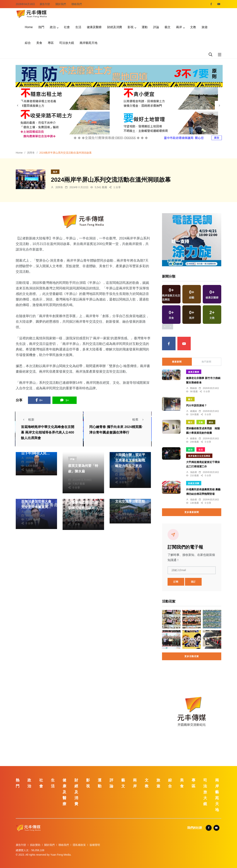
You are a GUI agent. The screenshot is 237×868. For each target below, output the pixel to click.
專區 (51, 43)
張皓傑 (193, 472)
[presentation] (18, 105)
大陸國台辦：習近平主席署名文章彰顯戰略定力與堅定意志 (130, 460)
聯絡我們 (77, 4)
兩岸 (179, 27)
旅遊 (205, 27)
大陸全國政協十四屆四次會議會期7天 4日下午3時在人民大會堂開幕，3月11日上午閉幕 (36, 453)
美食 (39, 43)
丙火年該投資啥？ (196, 405)
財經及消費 (115, 27)
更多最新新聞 (192, 512)
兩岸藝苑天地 (89, 43)
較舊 (139, 420)
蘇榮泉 (193, 439)
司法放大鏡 (67, 43)
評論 (156, 27)
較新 (28, 420)
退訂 (193, 582)
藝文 (168, 27)
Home (29, 27)
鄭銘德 (193, 388)
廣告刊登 (45, 4)
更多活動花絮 (192, 656)
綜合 (28, 43)
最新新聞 (177, 362)
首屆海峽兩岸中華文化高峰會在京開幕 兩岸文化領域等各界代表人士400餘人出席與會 (48, 433)
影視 (131, 27)
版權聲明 (95, 845)
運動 (145, 27)
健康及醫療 (94, 27)
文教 (193, 27)
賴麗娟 (193, 411)
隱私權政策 (79, 845)
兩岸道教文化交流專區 (199, 456)
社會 (67, 27)
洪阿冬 (31, 153)
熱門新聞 (206, 362)
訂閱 (176, 582)
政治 (53, 27)
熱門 (41, 27)
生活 (78, 27)
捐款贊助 (35, 845)
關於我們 (61, 4)
